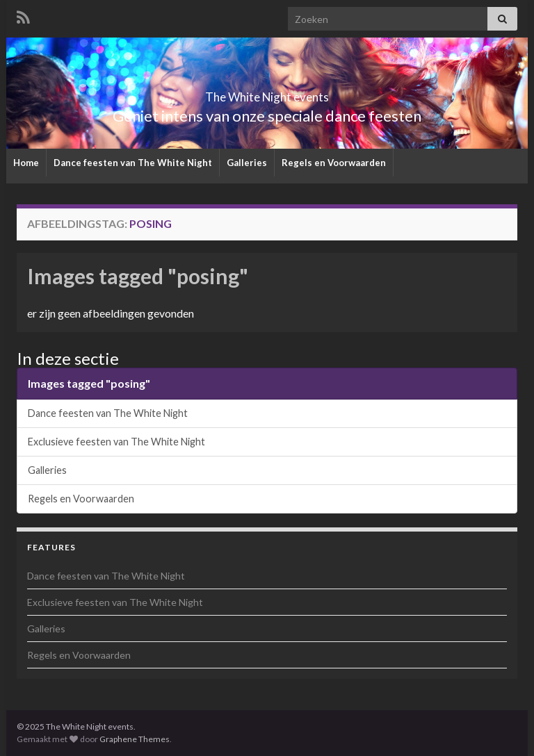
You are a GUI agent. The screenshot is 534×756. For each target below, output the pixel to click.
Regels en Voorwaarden (334, 163)
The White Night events (267, 93)
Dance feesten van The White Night (133, 163)
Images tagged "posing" (138, 276)
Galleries (247, 163)
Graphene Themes (135, 739)
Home (26, 163)
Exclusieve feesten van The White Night (116, 442)
